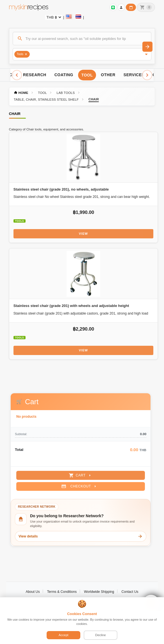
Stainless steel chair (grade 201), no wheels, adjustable (61, 189)
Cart (80, 475)
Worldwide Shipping (99, 592)
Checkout (79, 486)
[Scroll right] (147, 75)
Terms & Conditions (62, 592)
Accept (64, 635)
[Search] (82, 39)
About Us (33, 592)
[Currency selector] (54, 17)
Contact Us (130, 592)
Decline (101, 635)
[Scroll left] (17, 75)
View (83, 234)
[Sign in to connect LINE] (113, 7)
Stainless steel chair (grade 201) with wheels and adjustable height (71, 306)
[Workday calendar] (131, 7)
